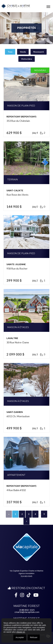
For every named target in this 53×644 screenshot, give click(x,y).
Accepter (20, 637)
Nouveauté (39, 52)
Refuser (34, 637)
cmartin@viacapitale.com (27, 612)
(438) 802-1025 (27, 610)
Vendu (23, 52)
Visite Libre (27, 59)
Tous (10, 52)
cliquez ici (21, 632)
